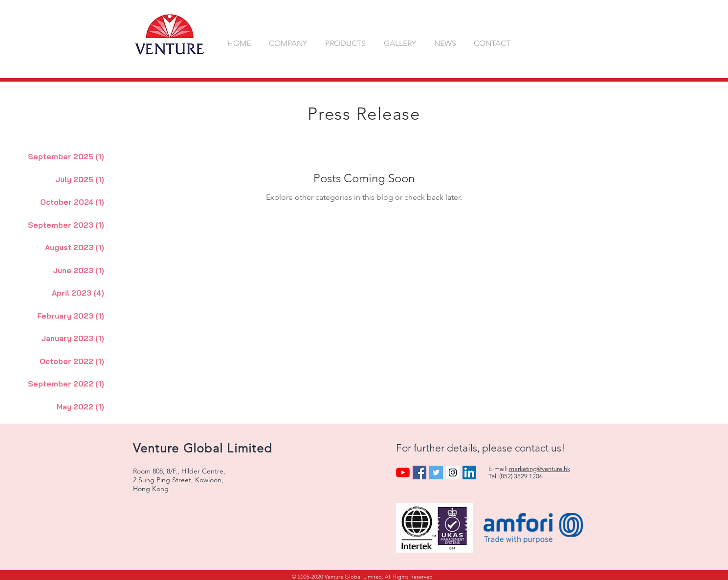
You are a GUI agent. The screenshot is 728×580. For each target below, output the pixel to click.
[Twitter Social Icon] (436, 473)
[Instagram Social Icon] (453, 473)
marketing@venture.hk (540, 469)
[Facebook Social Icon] (419, 473)
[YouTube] (403, 473)
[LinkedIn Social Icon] (469, 473)
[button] (290, 43)
